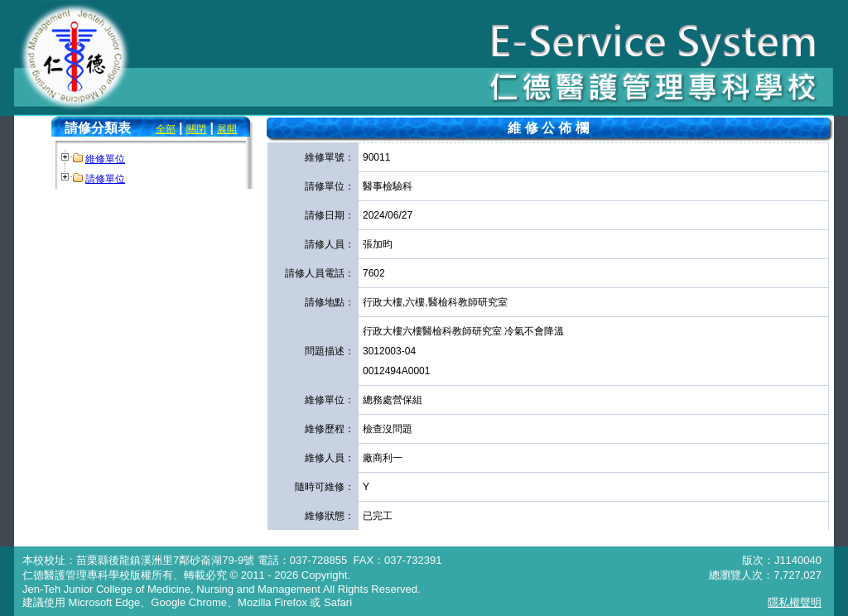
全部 (166, 129)
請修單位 (105, 179)
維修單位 (105, 159)
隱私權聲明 (795, 602)
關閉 (196, 129)
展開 (227, 129)
